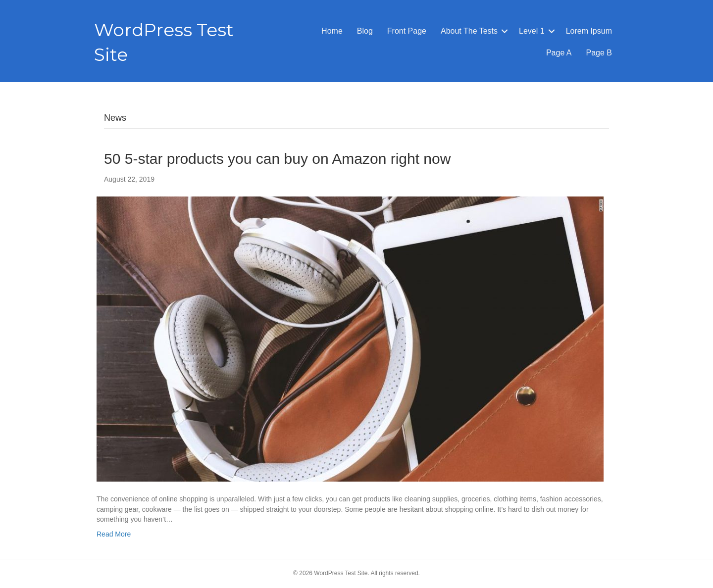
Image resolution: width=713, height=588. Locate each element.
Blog (365, 31)
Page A (559, 53)
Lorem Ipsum (589, 31)
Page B (599, 53)
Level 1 (532, 31)
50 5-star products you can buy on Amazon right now (277, 159)
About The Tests (469, 31)
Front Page (407, 31)
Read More (114, 534)
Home (332, 31)
